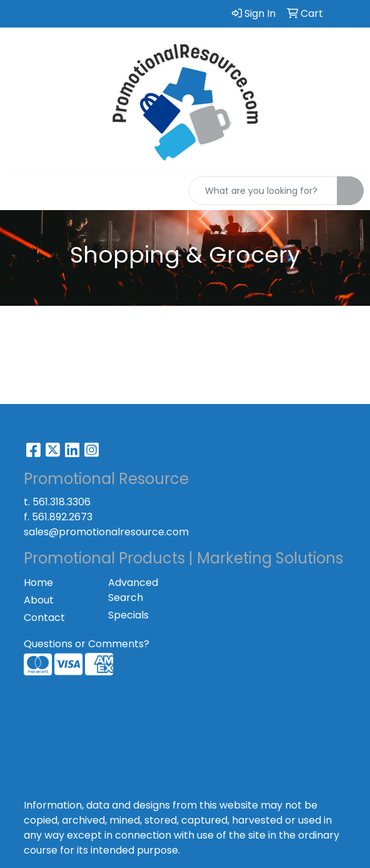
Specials (128, 615)
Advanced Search (133, 590)
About (39, 600)
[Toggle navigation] (19, 191)
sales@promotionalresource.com (106, 532)
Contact (44, 618)
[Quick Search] (263, 191)
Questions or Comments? (87, 644)
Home (38, 583)
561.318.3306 (62, 502)
